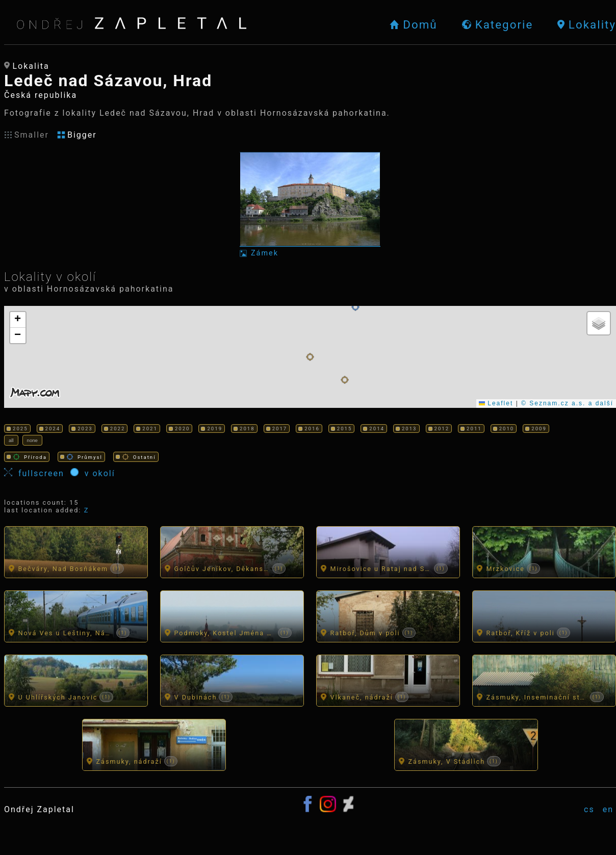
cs (589, 809)
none (32, 440)
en (608, 809)
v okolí (93, 473)
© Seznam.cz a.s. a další (567, 403)
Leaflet (496, 403)
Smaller (27, 135)
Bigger (77, 135)
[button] (310, 357)
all (11, 440)
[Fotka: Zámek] (310, 205)
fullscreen (37, 473)
